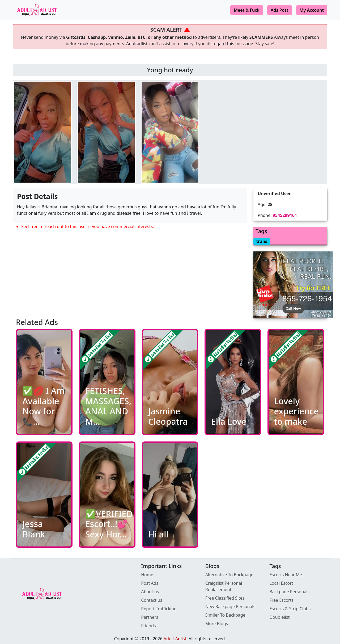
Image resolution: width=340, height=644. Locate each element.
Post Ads (150, 583)
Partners (150, 617)
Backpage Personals (289, 592)
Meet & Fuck (247, 10)
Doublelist (279, 617)
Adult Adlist (175, 639)
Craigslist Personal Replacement (224, 586)
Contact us (152, 600)
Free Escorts (281, 600)
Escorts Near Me (286, 575)
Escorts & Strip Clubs (290, 609)
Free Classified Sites (225, 598)
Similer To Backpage (225, 615)
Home (147, 575)
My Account (312, 10)
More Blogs (217, 624)
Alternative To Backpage (229, 575)
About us (150, 592)
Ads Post (280, 10)
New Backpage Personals (230, 607)
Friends (148, 626)
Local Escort (281, 583)
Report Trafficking (159, 609)
